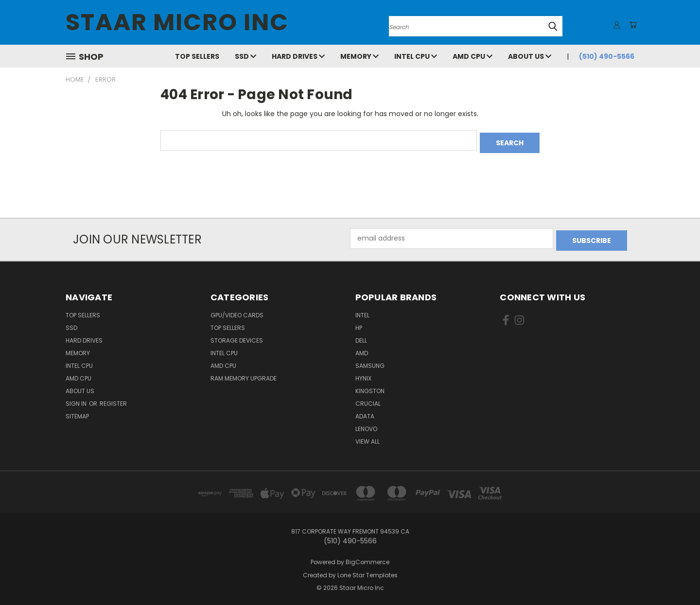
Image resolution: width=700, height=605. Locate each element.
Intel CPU (416, 56)
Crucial (368, 399)
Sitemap (77, 412)
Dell (361, 336)
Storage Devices (237, 336)
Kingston (370, 387)
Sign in (77, 399)
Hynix (363, 374)
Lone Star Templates (367, 571)
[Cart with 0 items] (632, 25)
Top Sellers (197, 56)
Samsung (370, 361)
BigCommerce (367, 558)
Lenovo (366, 424)
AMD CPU (472, 56)
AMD (362, 349)
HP (359, 323)
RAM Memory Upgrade (244, 374)
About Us (530, 56)
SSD (245, 56)
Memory (359, 56)
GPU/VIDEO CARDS (237, 311)
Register (113, 399)
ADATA (365, 412)
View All (367, 437)
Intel (362, 311)
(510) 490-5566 (607, 56)
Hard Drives (298, 56)
